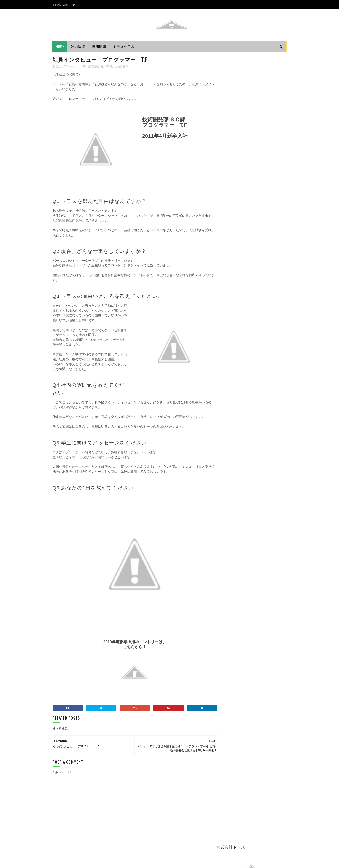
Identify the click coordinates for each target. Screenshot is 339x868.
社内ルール (226, 412)
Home (60, 47)
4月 (228, 483)
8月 (228, 465)
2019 (225, 447)
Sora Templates (73, 862)
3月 (228, 514)
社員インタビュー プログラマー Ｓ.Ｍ (252, 500)
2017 (225, 460)
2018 (225, 453)
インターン (226, 382)
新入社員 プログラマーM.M (244, 506)
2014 (225, 533)
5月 (228, 477)
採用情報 (99, 47)
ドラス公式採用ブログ (64, 4)
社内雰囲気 (121, 67)
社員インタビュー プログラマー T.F (252, 489)
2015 (225, 527)
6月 (228, 471)
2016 (225, 521)
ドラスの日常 (124, 47)
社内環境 (78, 47)
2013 (225, 540)
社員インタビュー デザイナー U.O (251, 494)
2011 (225, 552)
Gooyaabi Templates (112, 862)
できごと (225, 390)
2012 (225, 546)
